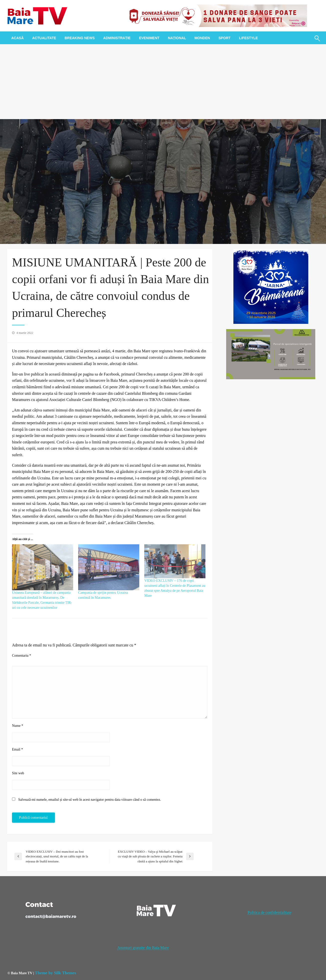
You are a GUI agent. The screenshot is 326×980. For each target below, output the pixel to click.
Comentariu (22, 656)
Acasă (17, 38)
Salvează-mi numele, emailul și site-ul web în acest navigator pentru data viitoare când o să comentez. (90, 800)
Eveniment (149, 38)
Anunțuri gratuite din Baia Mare (143, 948)
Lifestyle (248, 38)
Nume (18, 726)
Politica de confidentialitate (270, 912)
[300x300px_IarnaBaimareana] (271, 286)
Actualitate (44, 38)
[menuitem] (17, 38)
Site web (18, 773)
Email (17, 749)
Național (177, 38)
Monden (202, 38)
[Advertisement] (163, 82)
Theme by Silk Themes (55, 973)
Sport (224, 38)
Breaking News (80, 38)
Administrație (117, 38)
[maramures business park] (271, 354)
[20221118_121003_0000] (216, 15)
